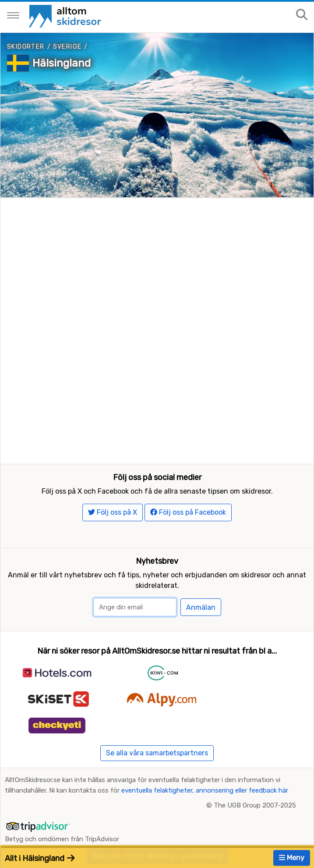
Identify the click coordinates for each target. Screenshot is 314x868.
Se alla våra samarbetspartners (157, 753)
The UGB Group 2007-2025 (255, 805)
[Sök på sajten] (302, 15)
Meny (292, 858)
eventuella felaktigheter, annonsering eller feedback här (205, 790)
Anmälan (201, 607)
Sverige (67, 47)
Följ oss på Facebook (188, 512)
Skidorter (26, 47)
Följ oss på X (113, 512)
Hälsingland (62, 63)
